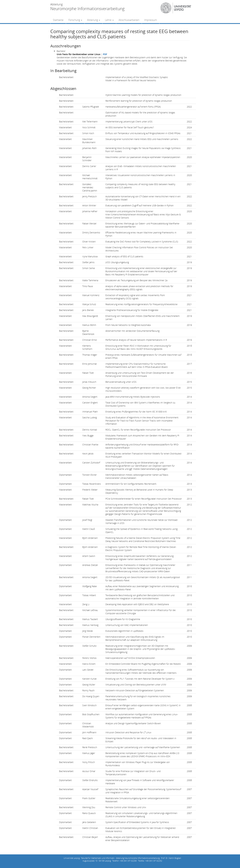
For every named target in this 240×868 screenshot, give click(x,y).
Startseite (58, 20)
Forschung (75, 20)
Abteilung (94, 20)
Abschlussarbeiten (129, 20)
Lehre (109, 20)
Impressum (151, 20)
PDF (105, 54)
